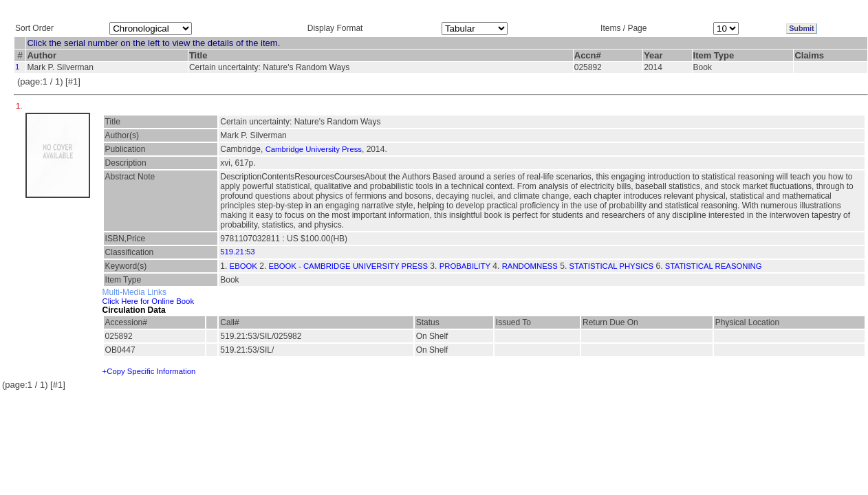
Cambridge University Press (314, 149)
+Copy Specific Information (149, 371)
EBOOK (243, 266)
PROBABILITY (465, 266)
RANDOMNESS (530, 266)
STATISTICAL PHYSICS (612, 266)
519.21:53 (237, 252)
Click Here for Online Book (148, 301)
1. (20, 106)
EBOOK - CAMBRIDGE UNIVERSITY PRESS (348, 266)
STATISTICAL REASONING (714, 266)
